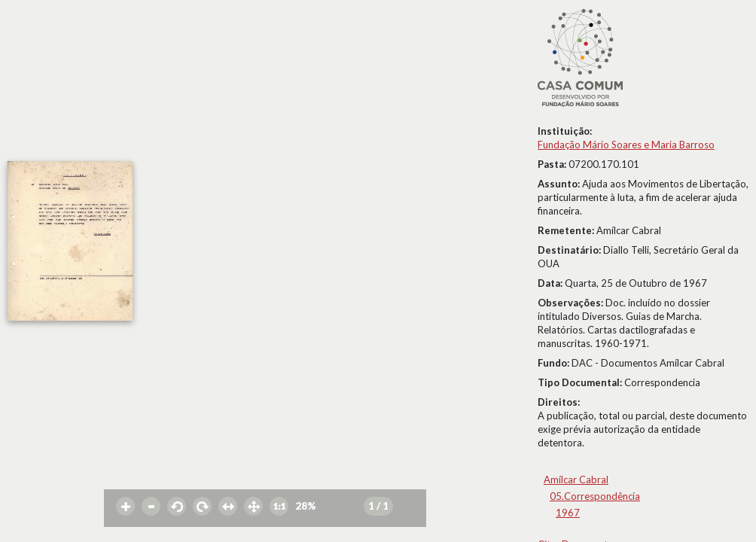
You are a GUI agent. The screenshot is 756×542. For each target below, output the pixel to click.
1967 (568, 513)
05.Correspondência (595, 496)
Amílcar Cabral (576, 480)
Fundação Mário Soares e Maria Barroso (626, 145)
